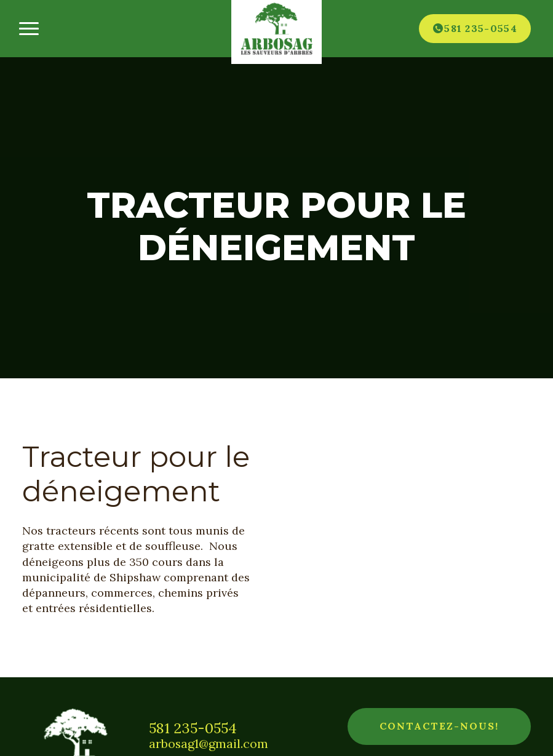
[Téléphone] (475, 28)
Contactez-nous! (439, 726)
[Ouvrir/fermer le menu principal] (29, 29)
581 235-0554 (193, 728)
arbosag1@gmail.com (209, 744)
